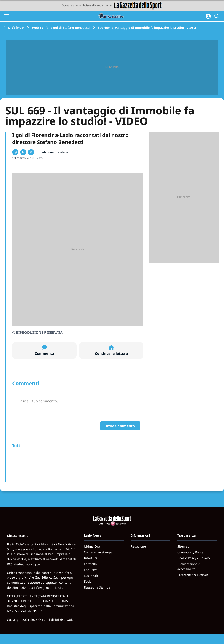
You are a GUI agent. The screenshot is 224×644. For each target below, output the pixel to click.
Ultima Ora (92, 546)
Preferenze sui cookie (193, 575)
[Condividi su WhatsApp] (15, 152)
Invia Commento (120, 426)
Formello (90, 564)
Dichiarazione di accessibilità (189, 566)
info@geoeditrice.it (48, 588)
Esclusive (91, 570)
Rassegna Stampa (97, 587)
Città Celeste (14, 28)
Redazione (138, 546)
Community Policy (190, 552)
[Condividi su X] (31, 152)
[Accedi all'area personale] (208, 16)
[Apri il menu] (7, 16)
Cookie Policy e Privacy (194, 558)
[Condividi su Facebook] (23, 152)
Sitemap (183, 546)
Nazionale (91, 576)
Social (88, 581)
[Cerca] (217, 16)
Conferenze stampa (98, 552)
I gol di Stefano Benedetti (70, 28)
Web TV (38, 28)
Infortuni (91, 558)
